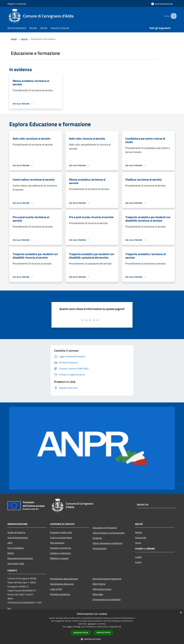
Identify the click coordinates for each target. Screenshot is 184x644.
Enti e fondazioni (16, 548)
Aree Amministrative (18, 538)
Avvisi (138, 543)
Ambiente (97, 538)
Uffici (10, 543)
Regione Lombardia (17, 4)
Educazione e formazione (105, 528)
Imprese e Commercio (61, 548)
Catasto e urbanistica (60, 553)
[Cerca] (173, 16)
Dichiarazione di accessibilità (107, 599)
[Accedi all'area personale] (162, 4)
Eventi (138, 562)
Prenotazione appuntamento (64, 579)
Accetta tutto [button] (81, 633)
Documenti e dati (16, 563)
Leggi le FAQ (56, 589)
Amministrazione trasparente (107, 579)
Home (14, 39)
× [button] (181, 613)
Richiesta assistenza (60, 594)
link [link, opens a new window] (120, 627)
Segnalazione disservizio (62, 584)
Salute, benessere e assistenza (108, 543)
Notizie (139, 532)
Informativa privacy (102, 589)
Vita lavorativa (57, 543)
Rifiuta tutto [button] (104, 633)
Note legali (98, 594)
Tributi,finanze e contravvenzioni (109, 533)
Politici (11, 553)
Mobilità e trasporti (59, 558)
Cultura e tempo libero (61, 538)
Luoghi (138, 557)
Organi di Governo (16, 532)
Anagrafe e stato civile (61, 532)
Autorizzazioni (100, 548)
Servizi (24, 39)
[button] (92, 639)
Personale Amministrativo (20, 558)
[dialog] (92, 627)
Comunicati (141, 538)
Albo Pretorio (99, 584)
